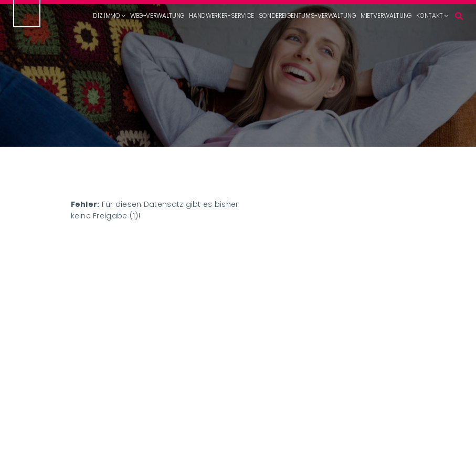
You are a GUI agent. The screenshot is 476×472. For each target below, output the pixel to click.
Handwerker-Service (221, 16)
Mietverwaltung (386, 16)
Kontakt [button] (430, 16)
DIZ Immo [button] (106, 16)
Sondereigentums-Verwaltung (308, 16)
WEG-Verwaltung (157, 16)
